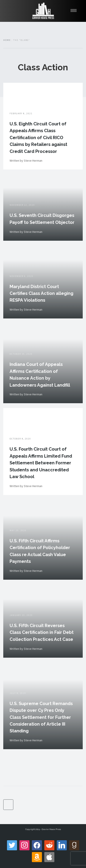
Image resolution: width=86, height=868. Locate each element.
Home (7, 40)
